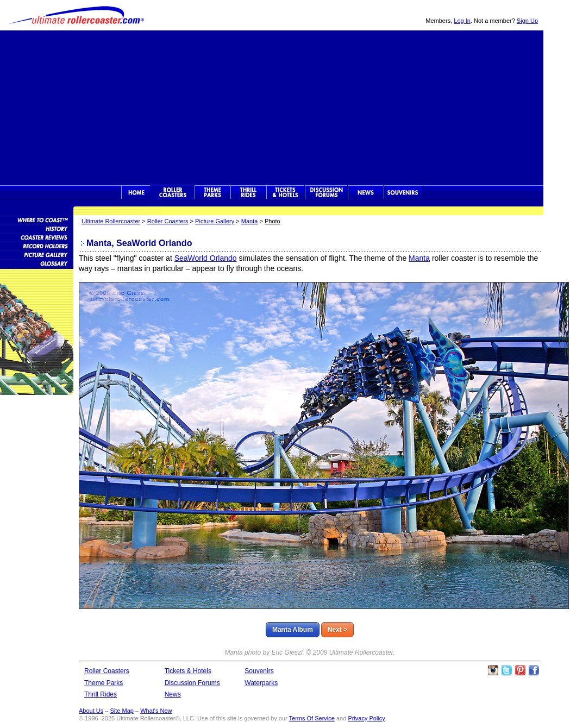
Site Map (121, 711)
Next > (337, 630)
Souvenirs (403, 192)
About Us (91, 711)
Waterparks (261, 683)
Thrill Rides (248, 192)
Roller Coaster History (37, 228)
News (366, 192)
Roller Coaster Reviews (37, 237)
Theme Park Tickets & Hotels (286, 192)
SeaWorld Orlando (206, 258)
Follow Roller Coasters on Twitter (506, 670)
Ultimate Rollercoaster (76, 15)
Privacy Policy (366, 718)
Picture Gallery (215, 221)
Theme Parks (212, 192)
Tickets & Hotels (188, 671)
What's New (156, 711)
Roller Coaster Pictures (37, 254)
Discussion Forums (326, 192)
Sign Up (527, 21)
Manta (250, 221)
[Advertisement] (272, 106)
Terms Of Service (312, 718)
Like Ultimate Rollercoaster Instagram (493, 670)
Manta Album (293, 630)
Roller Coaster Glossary (37, 263)
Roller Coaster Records (37, 246)
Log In (462, 21)
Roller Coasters (168, 221)
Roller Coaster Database (37, 219)
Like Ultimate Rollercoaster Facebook (534, 670)
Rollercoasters (173, 192)
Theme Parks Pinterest (520, 670)
